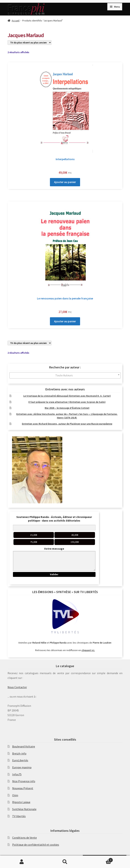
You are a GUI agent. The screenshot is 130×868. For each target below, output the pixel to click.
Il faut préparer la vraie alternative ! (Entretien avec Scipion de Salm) (67, 402)
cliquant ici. (88, 650)
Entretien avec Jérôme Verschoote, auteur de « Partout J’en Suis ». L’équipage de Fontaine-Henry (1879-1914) (67, 416)
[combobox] (65, 375)
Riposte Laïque (21, 802)
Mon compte (22, 862)
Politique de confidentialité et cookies (36, 845)
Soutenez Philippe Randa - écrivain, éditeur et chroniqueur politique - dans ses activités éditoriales (54, 519)
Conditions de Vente (25, 838)
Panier (100, 859)
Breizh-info (19, 753)
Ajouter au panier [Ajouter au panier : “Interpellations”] (65, 182)
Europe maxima (22, 767)
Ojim (15, 795)
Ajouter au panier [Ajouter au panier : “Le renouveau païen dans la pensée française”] (65, 321)
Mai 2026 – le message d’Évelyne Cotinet (67, 408)
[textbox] (65, 375)
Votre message (54, 549)
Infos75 (17, 774)
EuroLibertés (20, 760)
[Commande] (30, 43)
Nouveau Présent (23, 788)
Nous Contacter (17, 687)
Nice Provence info (24, 781)
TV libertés (19, 816)
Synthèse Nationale (24, 809)
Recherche (65, 862)
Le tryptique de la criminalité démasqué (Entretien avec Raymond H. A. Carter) (67, 396)
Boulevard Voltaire (24, 746)
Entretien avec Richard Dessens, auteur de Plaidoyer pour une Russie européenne (67, 424)
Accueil (16, 21)
